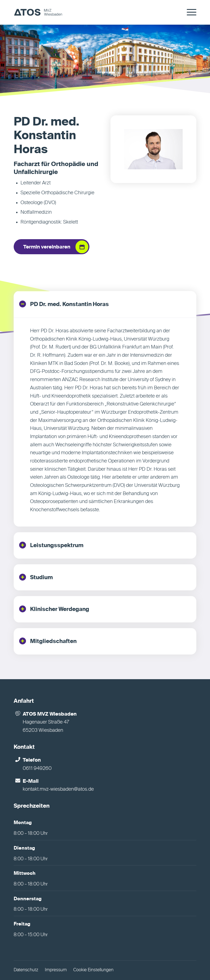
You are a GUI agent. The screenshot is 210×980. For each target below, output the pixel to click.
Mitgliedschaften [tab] (48, 641)
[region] (105, 422)
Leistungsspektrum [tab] (51, 545)
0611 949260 (37, 768)
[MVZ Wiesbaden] (38, 12)
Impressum (56, 970)
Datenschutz (26, 970)
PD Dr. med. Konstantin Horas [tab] (64, 304)
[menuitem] (189, 12)
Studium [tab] (36, 577)
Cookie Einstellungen (93, 970)
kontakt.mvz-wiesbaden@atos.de (58, 789)
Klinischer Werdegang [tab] (54, 609)
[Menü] (189, 12)
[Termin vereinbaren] (52, 247)
